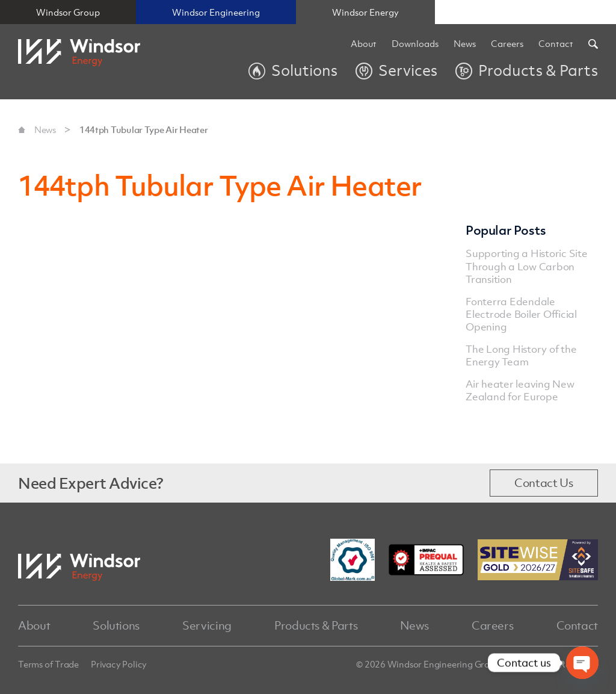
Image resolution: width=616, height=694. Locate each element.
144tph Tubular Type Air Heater (144, 129)
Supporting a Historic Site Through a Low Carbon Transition (527, 266)
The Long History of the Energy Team (521, 355)
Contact (556, 44)
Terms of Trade (48, 664)
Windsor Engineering (216, 12)
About (364, 44)
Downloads (415, 44)
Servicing (207, 625)
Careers (492, 625)
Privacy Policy (119, 664)
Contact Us (544, 483)
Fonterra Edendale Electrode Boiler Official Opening (521, 314)
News (465, 44)
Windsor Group (68, 12)
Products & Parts (316, 625)
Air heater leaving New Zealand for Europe (520, 390)
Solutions (116, 625)
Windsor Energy (365, 12)
